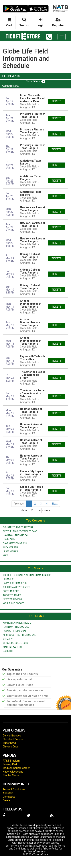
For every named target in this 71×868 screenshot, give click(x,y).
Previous (19, 504)
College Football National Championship (27, 575)
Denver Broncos (12, 736)
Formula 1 (9, 579)
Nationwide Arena (13, 772)
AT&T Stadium (11, 761)
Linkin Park (9, 539)
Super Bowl (9, 743)
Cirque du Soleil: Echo (16, 643)
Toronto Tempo (12, 595)
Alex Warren (10, 547)
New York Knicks (12, 599)
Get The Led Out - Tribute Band (20, 531)
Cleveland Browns (13, 739)
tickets (57, 101)
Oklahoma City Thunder (17, 587)
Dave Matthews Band (15, 543)
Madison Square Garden (17, 768)
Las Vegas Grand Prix (15, 583)
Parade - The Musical (15, 631)
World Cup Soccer (14, 603)
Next (55, 504)
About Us (8, 793)
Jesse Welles (10, 551)
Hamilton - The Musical (16, 535)
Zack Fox (8, 651)
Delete (6, 800)
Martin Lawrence (13, 647)
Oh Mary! (8, 639)
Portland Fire (11, 591)
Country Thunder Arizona (18, 527)
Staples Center (11, 775)
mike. (6, 555)
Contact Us (9, 797)
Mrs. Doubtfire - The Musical (19, 635)
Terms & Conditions (14, 789)
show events (35, 510)
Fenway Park (10, 764)
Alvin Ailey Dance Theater (18, 623)
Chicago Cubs (11, 747)
